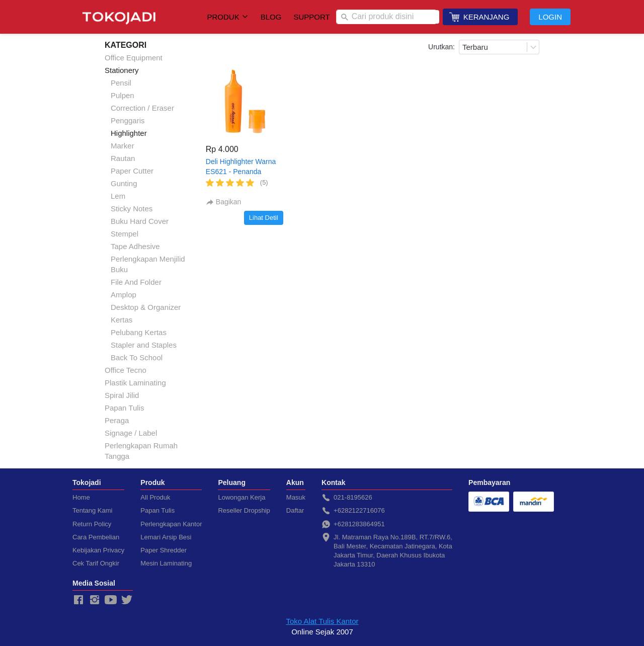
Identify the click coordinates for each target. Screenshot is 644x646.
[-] (78, 600)
